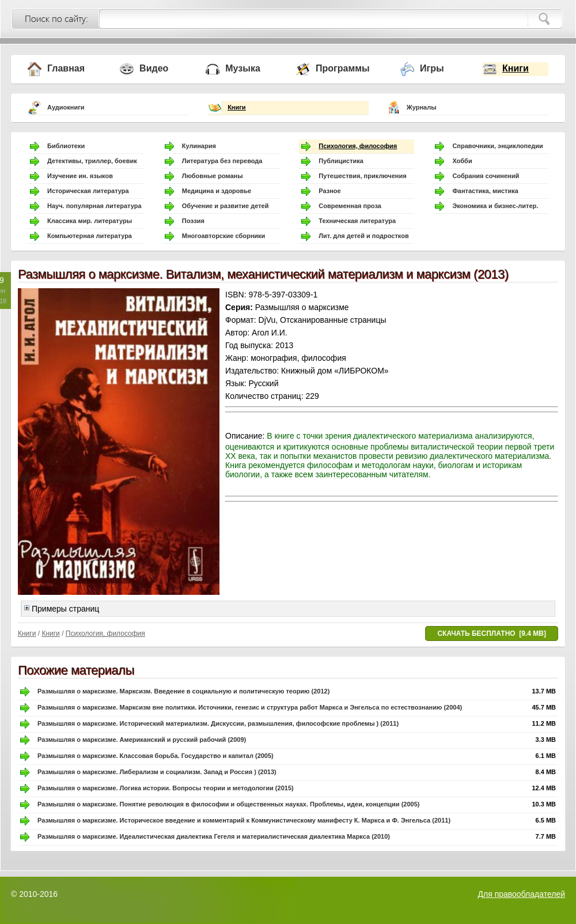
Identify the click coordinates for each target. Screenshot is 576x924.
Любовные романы (213, 176)
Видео (154, 68)
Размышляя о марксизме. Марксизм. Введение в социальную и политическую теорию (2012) (183, 691)
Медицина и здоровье (217, 191)
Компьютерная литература (90, 236)
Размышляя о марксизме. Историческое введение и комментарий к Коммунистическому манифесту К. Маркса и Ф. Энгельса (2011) (244, 820)
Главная (66, 68)
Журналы (422, 107)
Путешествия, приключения (362, 176)
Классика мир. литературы (90, 221)
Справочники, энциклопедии (497, 146)
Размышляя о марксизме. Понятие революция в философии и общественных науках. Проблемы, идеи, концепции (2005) (228, 804)
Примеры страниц (62, 609)
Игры (432, 68)
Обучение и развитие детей (226, 206)
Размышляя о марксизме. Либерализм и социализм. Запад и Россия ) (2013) (157, 772)
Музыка (243, 68)
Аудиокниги (66, 107)
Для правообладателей (522, 894)
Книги (516, 68)
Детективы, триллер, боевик (92, 161)
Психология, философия (358, 146)
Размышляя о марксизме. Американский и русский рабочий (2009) (142, 740)
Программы (343, 68)
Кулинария (199, 146)
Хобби (462, 161)
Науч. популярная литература (94, 206)
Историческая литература (88, 191)
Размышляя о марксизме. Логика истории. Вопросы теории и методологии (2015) (166, 788)
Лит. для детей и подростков (363, 236)
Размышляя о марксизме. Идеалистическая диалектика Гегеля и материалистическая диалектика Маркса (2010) (214, 836)
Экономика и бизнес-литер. (495, 206)
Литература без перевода (222, 161)
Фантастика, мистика (485, 191)
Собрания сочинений (486, 176)
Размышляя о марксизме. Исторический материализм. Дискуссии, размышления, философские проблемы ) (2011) (218, 723)
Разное (329, 191)
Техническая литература (357, 221)
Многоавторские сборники (224, 236)
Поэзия (193, 221)
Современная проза (350, 206)
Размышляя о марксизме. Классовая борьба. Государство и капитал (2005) (156, 756)
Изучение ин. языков (80, 176)
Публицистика (341, 161)
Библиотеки (66, 146)
